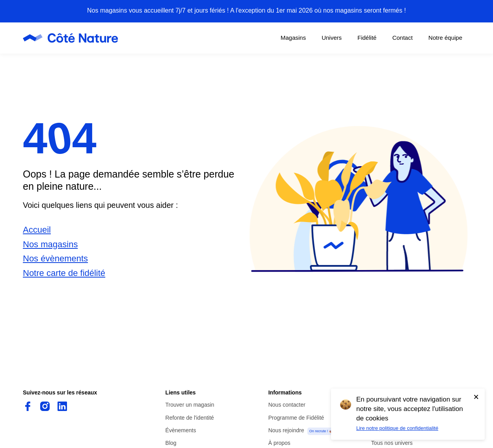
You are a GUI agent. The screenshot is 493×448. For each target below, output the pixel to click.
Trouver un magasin (190, 405)
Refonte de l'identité (190, 418)
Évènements (181, 430)
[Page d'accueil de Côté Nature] (73, 38)
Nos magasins (50, 244)
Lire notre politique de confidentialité (397, 428)
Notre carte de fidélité (64, 273)
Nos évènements (55, 258)
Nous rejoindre (286, 430)
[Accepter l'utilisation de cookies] (476, 397)
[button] (359, 194)
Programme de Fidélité (296, 418)
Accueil (37, 230)
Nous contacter (287, 405)
